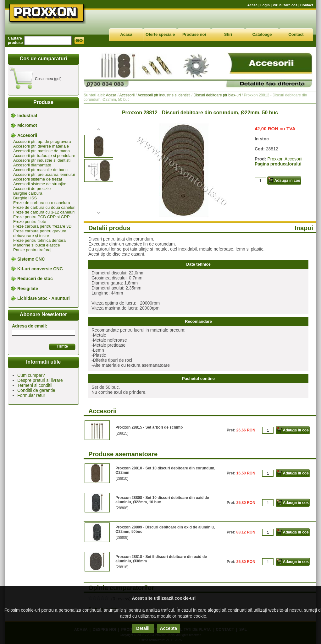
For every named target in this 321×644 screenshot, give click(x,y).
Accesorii (27, 135)
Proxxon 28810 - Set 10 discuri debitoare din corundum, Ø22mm (165, 470)
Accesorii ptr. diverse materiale (41, 146)
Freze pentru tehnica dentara (39, 240)
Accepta (169, 628)
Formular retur (31, 395)
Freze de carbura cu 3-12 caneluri (44, 212)
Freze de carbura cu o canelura (42, 203)
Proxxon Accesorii (285, 159)
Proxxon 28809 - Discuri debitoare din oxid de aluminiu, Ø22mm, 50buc (165, 529)
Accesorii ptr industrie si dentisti (42, 160)
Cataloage (262, 34)
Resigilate (28, 289)
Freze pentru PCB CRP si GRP (42, 217)
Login (265, 5)
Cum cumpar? (31, 375)
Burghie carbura (28, 193)
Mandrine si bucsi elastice (37, 245)
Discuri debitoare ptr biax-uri (217, 95)
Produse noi (194, 34)
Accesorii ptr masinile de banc (40, 170)
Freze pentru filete (30, 222)
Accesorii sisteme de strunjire (40, 184)
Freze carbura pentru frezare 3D (42, 226)
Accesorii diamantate (32, 165)
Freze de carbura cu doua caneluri (44, 207)
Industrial (27, 116)
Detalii (143, 628)
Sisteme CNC (31, 259)
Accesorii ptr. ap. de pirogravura (42, 141)
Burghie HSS (25, 198)
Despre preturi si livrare (40, 380)
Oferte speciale (160, 34)
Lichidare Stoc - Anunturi (44, 298)
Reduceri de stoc (35, 279)
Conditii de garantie (36, 390)
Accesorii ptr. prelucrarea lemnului (44, 174)
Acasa (252, 5)
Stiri (228, 34)
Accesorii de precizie (32, 189)
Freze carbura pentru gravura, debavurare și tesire (40, 233)
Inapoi (304, 228)
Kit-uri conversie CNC (40, 269)
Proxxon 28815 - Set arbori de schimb (149, 427)
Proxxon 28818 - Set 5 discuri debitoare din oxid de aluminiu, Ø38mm (161, 559)
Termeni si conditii (35, 385)
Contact (307, 5)
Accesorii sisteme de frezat (38, 179)
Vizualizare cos (285, 5)
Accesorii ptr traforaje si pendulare (44, 156)
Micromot (27, 126)
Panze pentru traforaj (32, 250)
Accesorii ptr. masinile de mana (42, 151)
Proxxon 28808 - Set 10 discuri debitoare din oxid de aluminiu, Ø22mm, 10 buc (162, 500)
